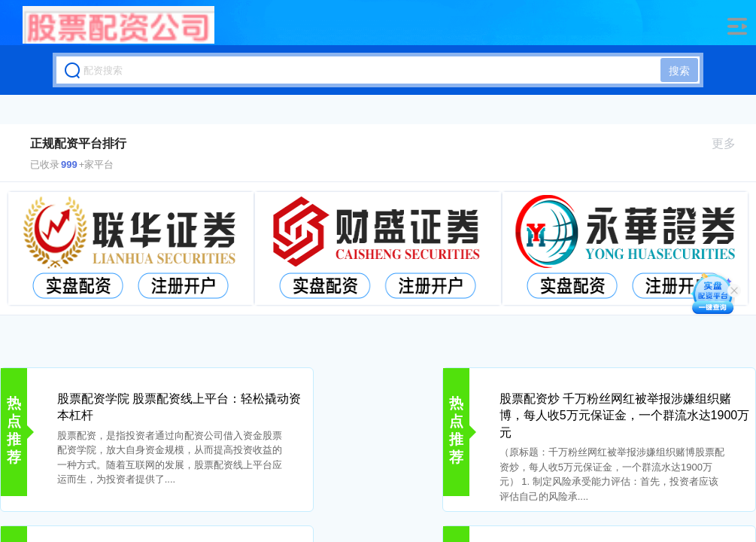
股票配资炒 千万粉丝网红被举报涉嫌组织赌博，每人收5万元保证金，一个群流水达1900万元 (625, 416)
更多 (730, 143)
